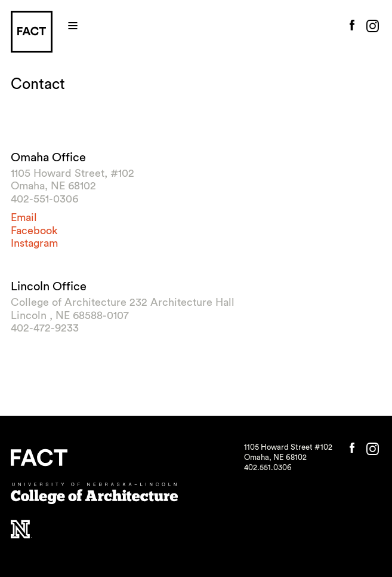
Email (24, 217)
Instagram (34, 243)
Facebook (34, 231)
